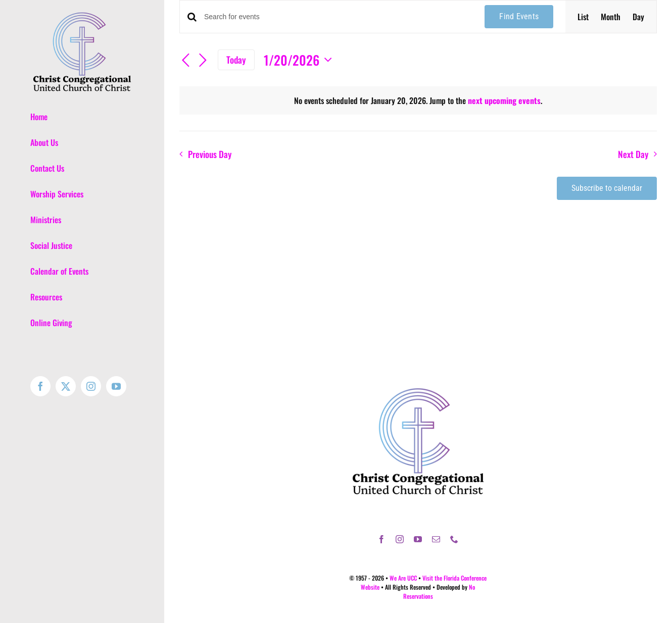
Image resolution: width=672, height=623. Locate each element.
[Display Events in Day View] (638, 17)
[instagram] (400, 539)
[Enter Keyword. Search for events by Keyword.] (338, 17)
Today (236, 60)
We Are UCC (403, 578)
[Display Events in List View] (583, 17)
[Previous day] (185, 61)
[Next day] (203, 61)
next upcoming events (504, 100)
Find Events (519, 16)
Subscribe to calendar (607, 188)
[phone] (454, 539)
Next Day (633, 154)
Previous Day (210, 154)
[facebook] (381, 539)
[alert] (418, 100)
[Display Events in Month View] (611, 17)
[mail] (436, 539)
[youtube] (418, 539)
